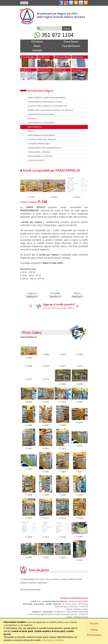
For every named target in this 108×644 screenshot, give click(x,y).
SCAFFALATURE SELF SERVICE (42, 139)
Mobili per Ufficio (62, 57)
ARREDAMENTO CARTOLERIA (41, 114)
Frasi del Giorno (71, 46)
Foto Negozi (77, 70)
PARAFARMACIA (35, 127)
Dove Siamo (71, 42)
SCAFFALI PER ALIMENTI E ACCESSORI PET (47, 106)
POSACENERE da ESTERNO (40, 156)
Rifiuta (94, 630)
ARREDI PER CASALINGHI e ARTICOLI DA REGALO (50, 110)
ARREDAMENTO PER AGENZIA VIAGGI (45, 102)
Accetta (94, 624)
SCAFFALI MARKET (36, 160)
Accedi (24, 3)
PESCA (31, 131)
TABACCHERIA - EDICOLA (39, 152)
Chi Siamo (37, 42)
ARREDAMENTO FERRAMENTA (42, 123)
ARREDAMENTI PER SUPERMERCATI (44, 148)
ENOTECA (32, 119)
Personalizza (94, 635)
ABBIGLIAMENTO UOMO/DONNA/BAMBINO (47, 98)
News (37, 46)
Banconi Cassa (44, 70)
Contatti (37, 50)
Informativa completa (53, 640)
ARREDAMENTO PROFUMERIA (41, 135)
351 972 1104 (54, 35)
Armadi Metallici (28, 57)
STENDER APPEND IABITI (39, 144)
